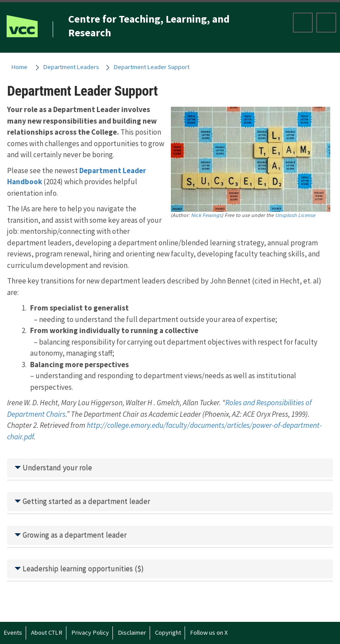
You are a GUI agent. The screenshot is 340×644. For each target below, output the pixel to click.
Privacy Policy (90, 632)
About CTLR (47, 632)
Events (13, 632)
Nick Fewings (207, 215)
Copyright (168, 632)
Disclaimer (132, 632)
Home (19, 67)
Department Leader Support (152, 67)
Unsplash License (296, 215)
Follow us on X (209, 632)
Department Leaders (71, 67)
